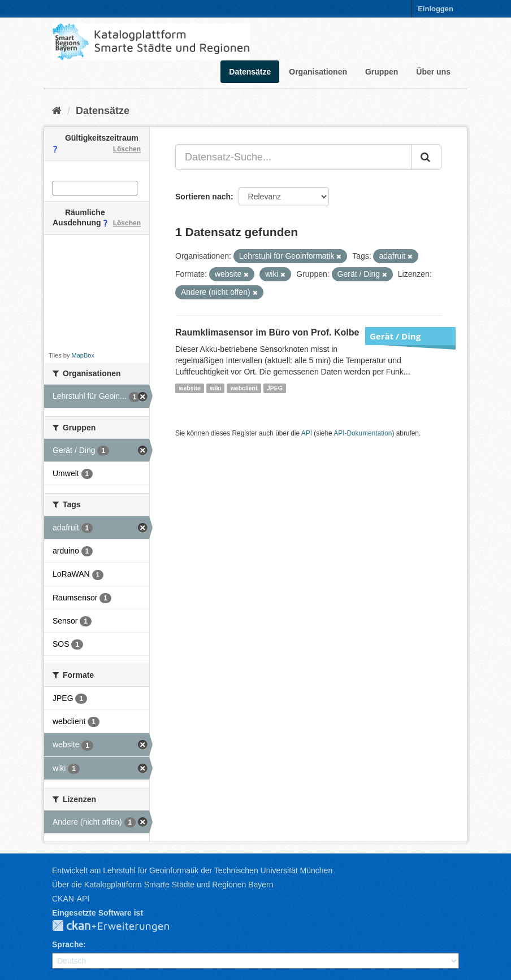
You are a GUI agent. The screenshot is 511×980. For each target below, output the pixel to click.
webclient (244, 388)
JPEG (275, 388)
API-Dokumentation (363, 433)
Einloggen (436, 9)
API (307, 433)
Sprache (68, 944)
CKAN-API (71, 899)
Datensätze (250, 72)
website (190, 388)
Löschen (127, 149)
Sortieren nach (203, 197)
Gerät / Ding (395, 336)
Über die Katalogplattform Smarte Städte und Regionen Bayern (163, 885)
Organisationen (318, 72)
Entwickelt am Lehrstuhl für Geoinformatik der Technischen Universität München (192, 870)
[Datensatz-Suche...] (293, 157)
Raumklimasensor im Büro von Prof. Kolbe (267, 332)
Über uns (433, 72)
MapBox (83, 355)
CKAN (120, 926)
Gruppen (382, 72)
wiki (215, 388)
